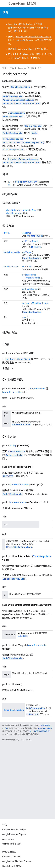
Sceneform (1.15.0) (22, 3)
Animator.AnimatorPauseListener (22, 103)
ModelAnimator (13, 210)
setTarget (27, 303)
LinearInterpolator (14, 579)
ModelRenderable (20, 87)
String (13, 446)
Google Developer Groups (14, 830)
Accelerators (8, 839)
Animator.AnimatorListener (19, 100)
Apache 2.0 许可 (45, 728)
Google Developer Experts (14, 834)
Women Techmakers (12, 844)
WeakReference (33, 126)
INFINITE (36, 247)
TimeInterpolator (13, 139)
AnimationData (16, 113)
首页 (4, 68)
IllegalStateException (19, 547)
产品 (12, 68)
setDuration (28, 267)
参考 (5, 13)
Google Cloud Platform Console (17, 861)
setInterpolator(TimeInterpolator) (24, 142)
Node (34, 133)
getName (27, 233)
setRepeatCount (30, 289)
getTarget (27, 252)
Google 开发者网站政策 (40, 731)
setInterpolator (29, 275)
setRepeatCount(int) (27, 182)
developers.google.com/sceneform (32, 37)
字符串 (7, 233)
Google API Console (11, 857)
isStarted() (33, 714)
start (24, 317)
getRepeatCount (30, 241)
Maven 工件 (33, 49)
